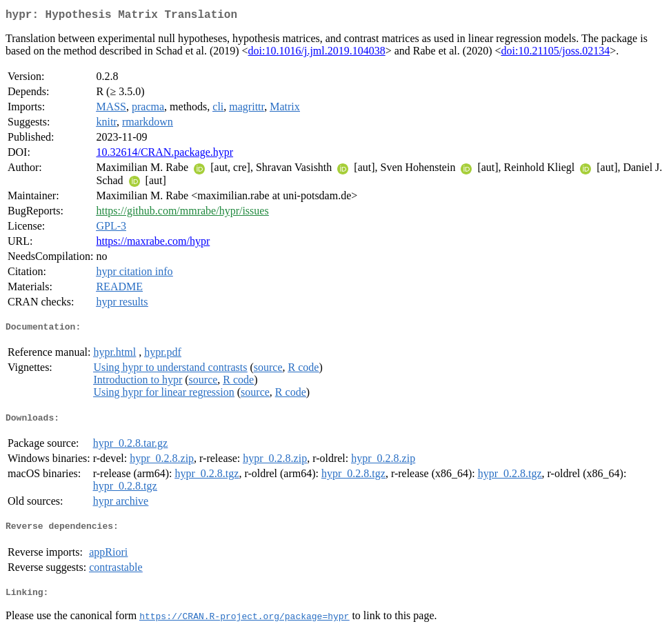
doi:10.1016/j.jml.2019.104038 (317, 53)
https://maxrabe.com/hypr (153, 244)
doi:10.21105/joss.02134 (556, 53)
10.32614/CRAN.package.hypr (164, 155)
